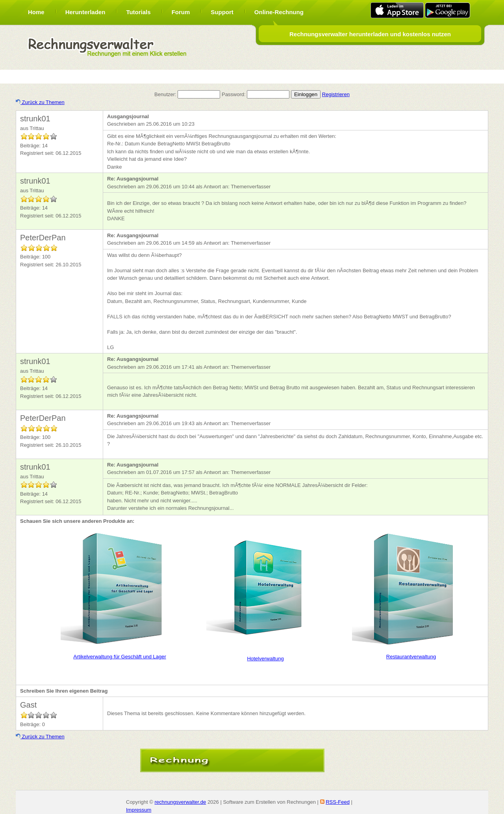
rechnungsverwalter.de (180, 802)
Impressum (139, 810)
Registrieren (336, 94)
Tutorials (138, 12)
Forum (181, 12)
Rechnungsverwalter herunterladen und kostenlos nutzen (370, 34)
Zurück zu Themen (40, 102)
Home (36, 12)
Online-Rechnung (279, 12)
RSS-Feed (338, 802)
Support (222, 12)
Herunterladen (85, 12)
